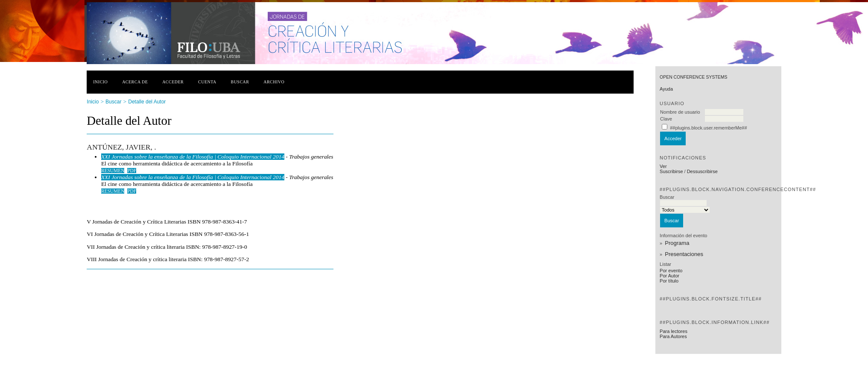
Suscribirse (671, 171)
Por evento (671, 271)
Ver (663, 166)
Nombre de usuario (680, 112)
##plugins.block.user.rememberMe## (708, 128)
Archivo (274, 82)
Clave (666, 119)
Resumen (113, 171)
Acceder (173, 82)
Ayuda (666, 89)
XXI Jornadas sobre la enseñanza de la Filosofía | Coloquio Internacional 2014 (193, 157)
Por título (669, 281)
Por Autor (669, 276)
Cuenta (207, 82)
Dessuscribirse (702, 171)
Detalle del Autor (147, 102)
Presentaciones (684, 254)
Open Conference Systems (693, 77)
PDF (132, 171)
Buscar (240, 82)
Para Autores (673, 336)
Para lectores (674, 331)
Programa (677, 243)
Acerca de (135, 82)
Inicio (100, 82)
